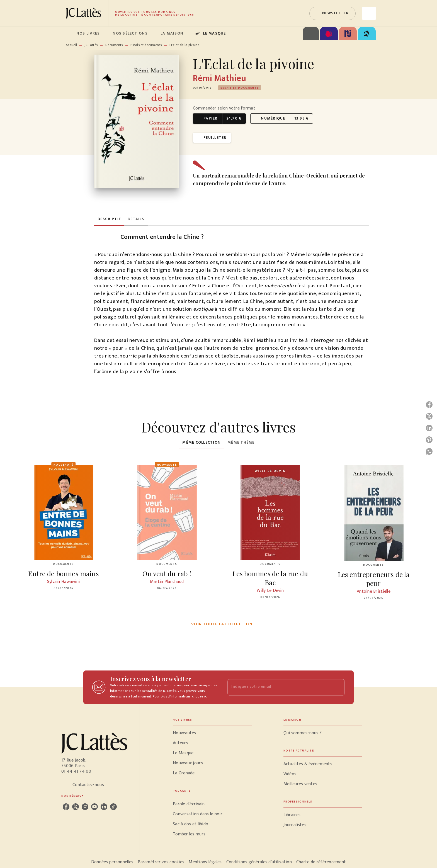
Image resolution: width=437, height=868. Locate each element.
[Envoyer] (338, 687)
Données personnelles (112, 862)
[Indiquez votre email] (279, 687)
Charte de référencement (321, 862)
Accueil (71, 45)
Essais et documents (146, 45)
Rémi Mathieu (219, 78)
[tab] (67, 33)
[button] (332, 13)
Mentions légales (205, 862)
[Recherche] (369, 13)
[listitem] (66, 807)
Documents (114, 45)
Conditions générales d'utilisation (259, 862)
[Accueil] (85, 13)
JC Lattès (91, 45)
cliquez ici (200, 696)
